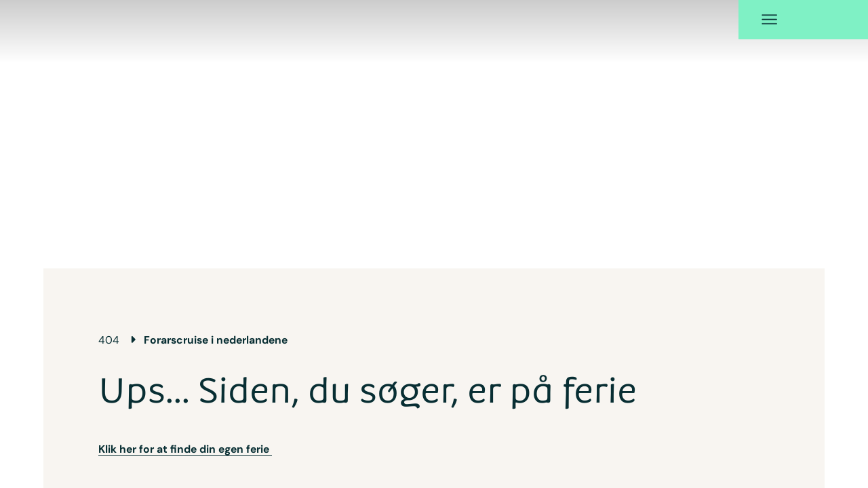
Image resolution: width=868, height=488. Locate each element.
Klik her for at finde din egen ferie (185, 429)
